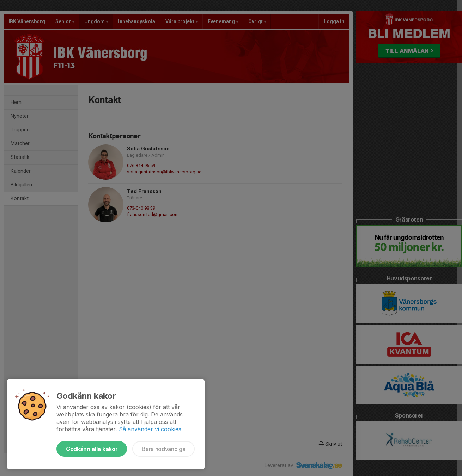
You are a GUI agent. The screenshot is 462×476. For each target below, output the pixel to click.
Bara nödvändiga (163, 449)
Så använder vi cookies (150, 429)
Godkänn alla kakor (92, 449)
